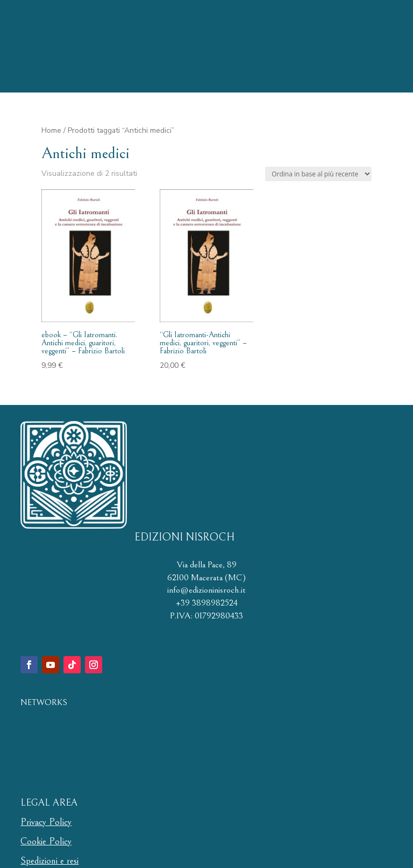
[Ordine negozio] (318, 174)
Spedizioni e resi (49, 861)
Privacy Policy (46, 822)
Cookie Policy (46, 841)
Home (51, 130)
